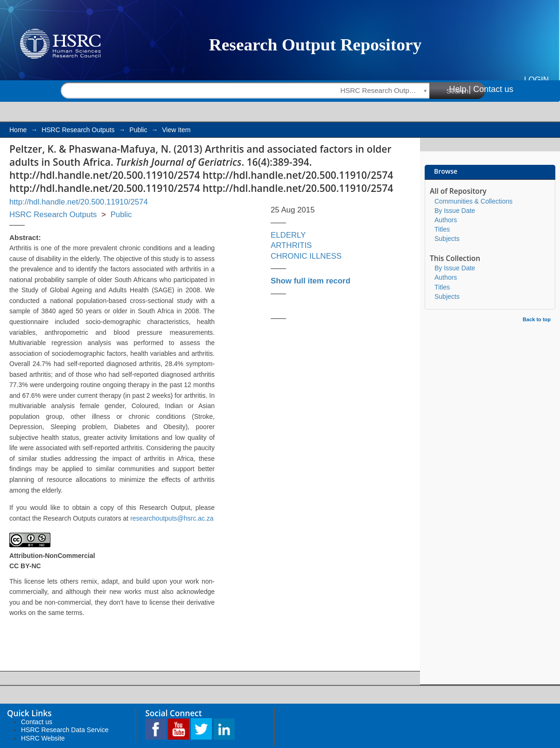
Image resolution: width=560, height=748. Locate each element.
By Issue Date (455, 211)
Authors (446, 220)
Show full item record (311, 281)
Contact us (493, 89)
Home (18, 130)
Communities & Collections (473, 201)
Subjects (447, 239)
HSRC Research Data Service (65, 730)
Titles (442, 229)
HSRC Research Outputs (78, 130)
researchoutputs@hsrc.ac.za (172, 518)
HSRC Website (43, 738)
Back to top (537, 319)
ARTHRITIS (291, 245)
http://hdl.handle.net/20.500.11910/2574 (79, 202)
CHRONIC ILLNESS (306, 256)
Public (138, 130)
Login (536, 80)
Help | (460, 89)
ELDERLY (288, 235)
